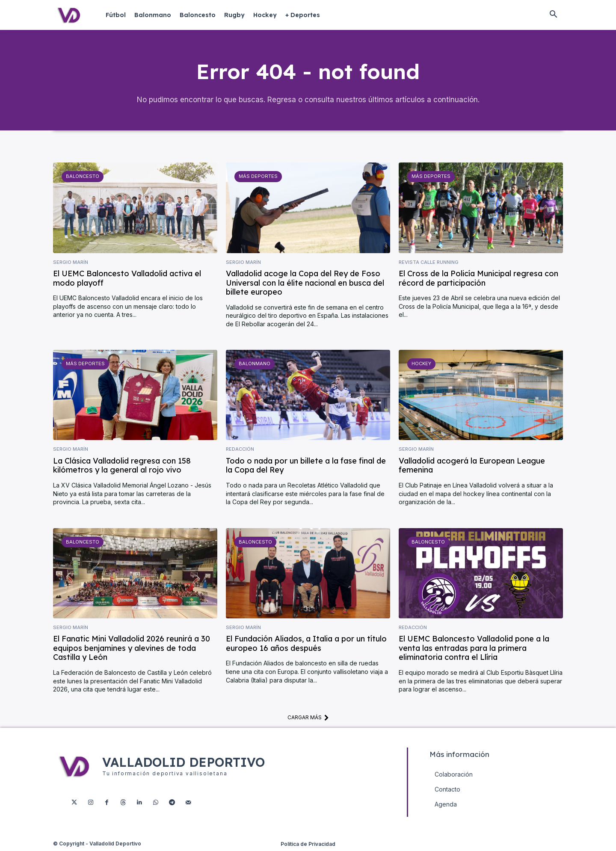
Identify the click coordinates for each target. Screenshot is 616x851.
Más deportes (258, 177)
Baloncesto (83, 177)
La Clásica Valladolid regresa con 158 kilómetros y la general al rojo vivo (122, 466)
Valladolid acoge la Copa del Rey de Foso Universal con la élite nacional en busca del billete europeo (305, 284)
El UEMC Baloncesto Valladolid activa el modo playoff (127, 279)
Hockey (421, 364)
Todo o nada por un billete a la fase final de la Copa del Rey (306, 466)
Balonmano (255, 364)
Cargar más (308, 718)
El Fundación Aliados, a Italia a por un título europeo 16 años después (306, 644)
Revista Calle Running (429, 263)
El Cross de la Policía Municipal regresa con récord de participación (478, 279)
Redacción (240, 450)
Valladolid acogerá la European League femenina (472, 466)
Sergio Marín (71, 263)
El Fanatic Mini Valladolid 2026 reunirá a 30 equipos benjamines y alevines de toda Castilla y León (132, 649)
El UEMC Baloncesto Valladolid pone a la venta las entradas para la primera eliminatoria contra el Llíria (474, 649)
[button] (553, 15)
